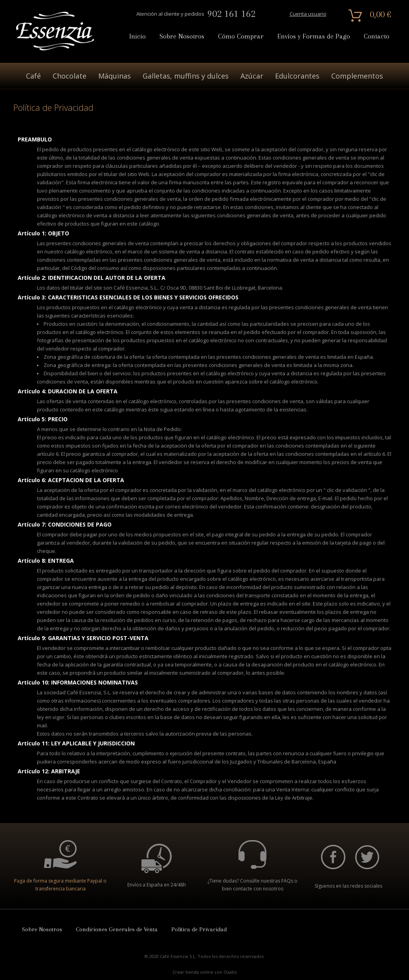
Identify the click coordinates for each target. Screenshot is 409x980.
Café (33, 76)
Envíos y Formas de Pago (314, 36)
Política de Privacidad (199, 929)
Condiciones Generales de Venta (117, 929)
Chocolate (70, 76)
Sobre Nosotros (182, 36)
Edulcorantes (297, 76)
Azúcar (252, 76)
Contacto (377, 36)
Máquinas (115, 76)
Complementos (357, 76)
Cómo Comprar (241, 36)
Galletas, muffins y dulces (186, 76)
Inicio (138, 36)
